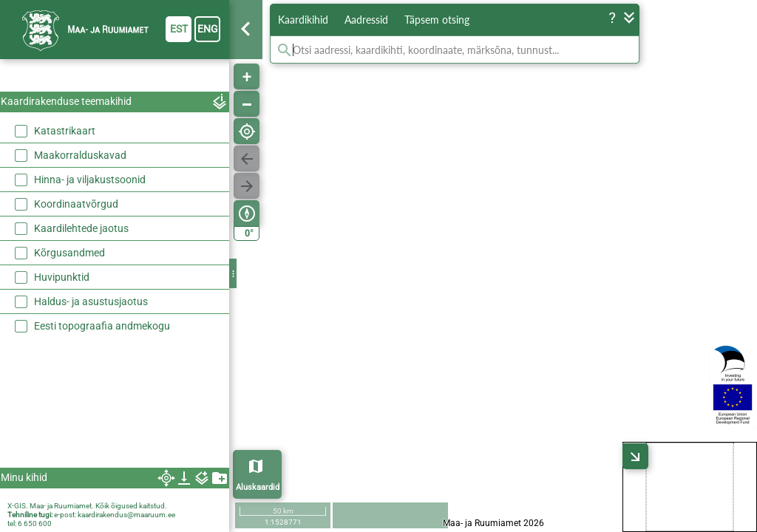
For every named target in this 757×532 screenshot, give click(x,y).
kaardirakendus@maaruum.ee (126, 515)
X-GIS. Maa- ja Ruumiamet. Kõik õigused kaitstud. (87, 506)
